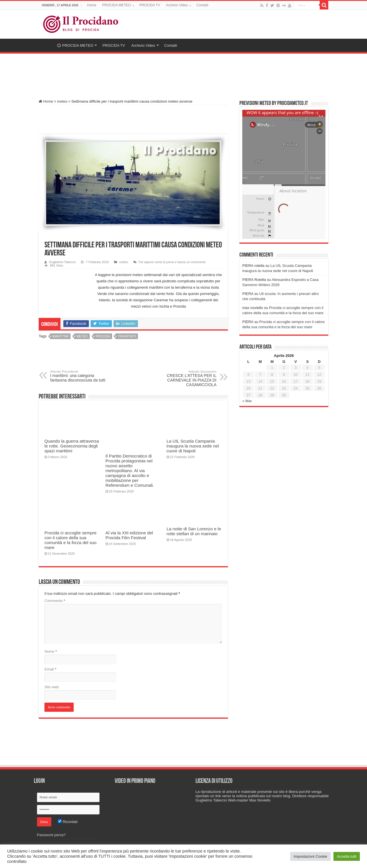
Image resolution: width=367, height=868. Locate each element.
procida (103, 336)
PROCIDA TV (150, 5)
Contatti (202, 5)
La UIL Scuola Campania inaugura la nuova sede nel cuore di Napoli (193, 446)
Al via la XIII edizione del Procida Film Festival (129, 535)
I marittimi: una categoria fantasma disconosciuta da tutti (80, 376)
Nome (51, 651)
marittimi (60, 336)
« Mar (247, 401)
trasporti (127, 336)
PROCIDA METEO (116, 5)
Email (50, 669)
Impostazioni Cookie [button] (310, 856)
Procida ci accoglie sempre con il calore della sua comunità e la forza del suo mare (71, 540)
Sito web (52, 687)
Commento (55, 601)
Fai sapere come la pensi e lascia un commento (172, 262)
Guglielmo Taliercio (62, 262)
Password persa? (51, 835)
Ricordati (68, 822)
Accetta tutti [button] (347, 856)
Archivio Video (177, 5)
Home (92, 5)
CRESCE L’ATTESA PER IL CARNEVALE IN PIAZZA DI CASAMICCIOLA (187, 378)
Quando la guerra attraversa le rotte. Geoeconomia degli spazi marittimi (72, 446)
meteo (62, 101)
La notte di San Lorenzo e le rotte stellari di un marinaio (194, 531)
